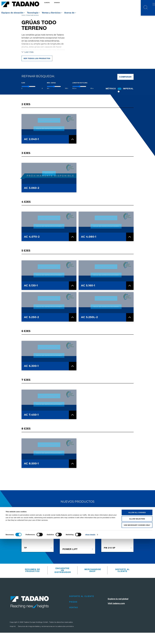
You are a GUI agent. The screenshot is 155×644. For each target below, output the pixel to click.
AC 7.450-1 (31, 426)
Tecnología (33, 13)
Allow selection (137, 624)
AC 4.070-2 (32, 248)
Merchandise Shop (93, 582)
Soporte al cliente (122, 582)
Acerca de (69, 13)
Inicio (23, 27)
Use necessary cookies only (137, 630)
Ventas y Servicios (51, 13)
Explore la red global (118, 610)
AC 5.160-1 (88, 297)
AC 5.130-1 (31, 297)
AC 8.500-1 (31, 475)
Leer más (28, 63)
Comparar (125, 88)
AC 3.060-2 (32, 199)
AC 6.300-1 (31, 377)
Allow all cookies (137, 618)
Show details (90, 640)
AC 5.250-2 (32, 328)
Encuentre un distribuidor (63, 582)
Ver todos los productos (37, 70)
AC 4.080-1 (89, 248)
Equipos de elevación (12, 13)
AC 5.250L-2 (89, 328)
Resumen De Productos (32, 582)
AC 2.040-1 (31, 150)
